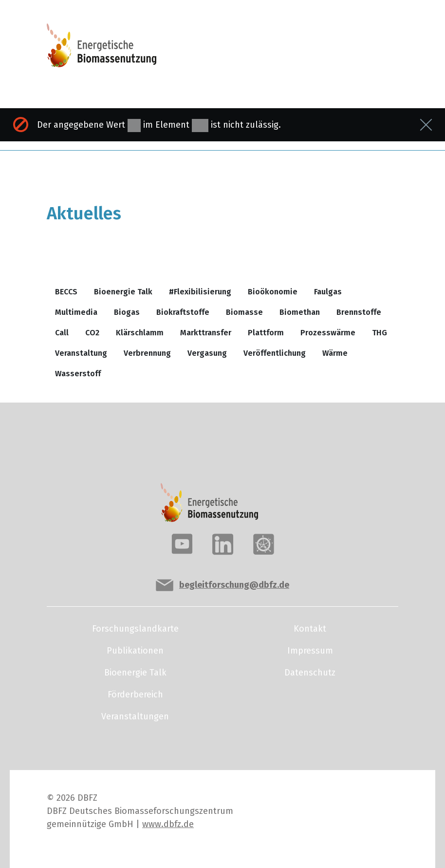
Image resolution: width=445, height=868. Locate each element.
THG (380, 333)
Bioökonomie (273, 292)
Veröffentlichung (275, 353)
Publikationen (135, 651)
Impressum (310, 651)
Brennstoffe (359, 312)
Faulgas (328, 292)
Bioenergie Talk (123, 292)
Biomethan (300, 312)
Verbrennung (147, 353)
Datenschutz (310, 673)
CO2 (92, 333)
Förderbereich (135, 694)
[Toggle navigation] (361, 50)
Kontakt (310, 629)
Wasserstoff (78, 374)
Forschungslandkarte (135, 629)
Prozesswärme (328, 333)
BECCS (66, 292)
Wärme (335, 353)
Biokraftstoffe (183, 312)
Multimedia (76, 312)
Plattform (266, 333)
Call (62, 333)
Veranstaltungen (135, 716)
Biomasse (244, 312)
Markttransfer (206, 333)
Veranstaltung (81, 353)
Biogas (127, 312)
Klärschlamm (140, 333)
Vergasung (207, 353)
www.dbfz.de (168, 824)
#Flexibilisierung (200, 292)
